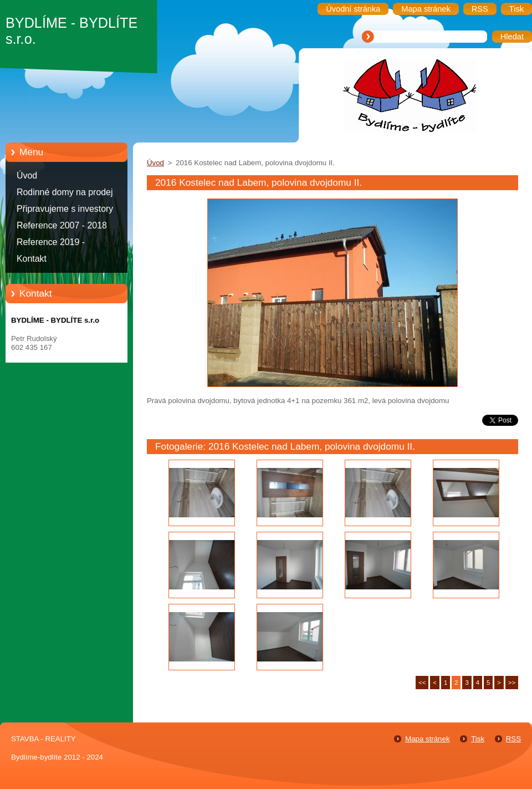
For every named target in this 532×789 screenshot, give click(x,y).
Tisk (478, 739)
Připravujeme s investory (65, 209)
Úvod (27, 175)
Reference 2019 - (51, 242)
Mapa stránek (427, 739)
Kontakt (32, 259)
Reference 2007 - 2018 (62, 225)
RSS (513, 739)
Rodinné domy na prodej (65, 192)
